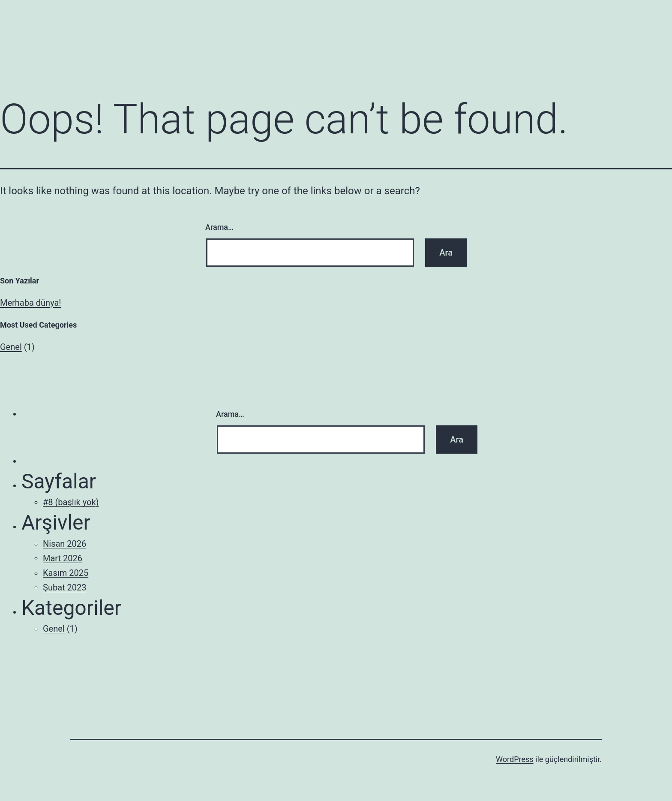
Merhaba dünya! (31, 303)
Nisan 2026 (64, 544)
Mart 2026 (63, 558)
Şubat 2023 (64, 587)
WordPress (514, 759)
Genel (11, 347)
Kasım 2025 (66, 573)
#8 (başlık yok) (71, 502)
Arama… (219, 227)
